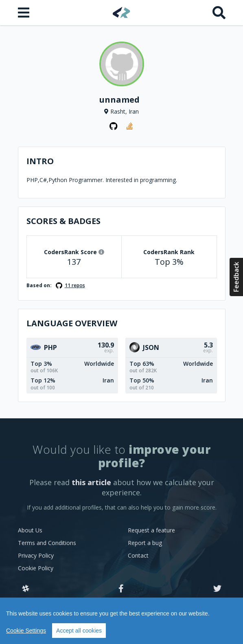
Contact (138, 555)
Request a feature (151, 530)
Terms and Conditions (47, 543)
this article (91, 482)
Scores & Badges (63, 221)
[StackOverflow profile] (130, 126)
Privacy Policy (36, 555)
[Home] (121, 12)
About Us (30, 530)
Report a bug (145, 543)
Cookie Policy (36, 568)
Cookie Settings (26, 631)
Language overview (72, 323)
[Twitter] (217, 589)
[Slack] (26, 589)
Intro (40, 161)
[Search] (219, 13)
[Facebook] (121, 589)
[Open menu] (24, 13)
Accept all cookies (79, 631)
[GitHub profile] (114, 126)
